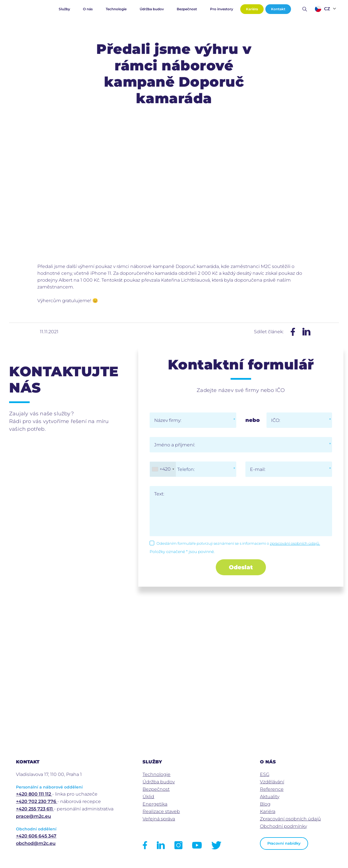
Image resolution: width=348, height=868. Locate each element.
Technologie (116, 9)
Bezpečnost (187, 9)
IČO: (276, 420)
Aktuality (270, 797)
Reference (272, 789)
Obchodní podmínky (283, 826)
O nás (88, 9)
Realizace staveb (161, 811)
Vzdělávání (272, 782)
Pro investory (222, 9)
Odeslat (241, 567)
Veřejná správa (159, 819)
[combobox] (163, 469)
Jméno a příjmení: (175, 445)
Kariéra (252, 9)
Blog (265, 804)
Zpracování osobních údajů (290, 819)
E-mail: (258, 469)
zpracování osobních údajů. (295, 543)
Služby (64, 9)
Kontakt (278, 9)
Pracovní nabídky (284, 843)
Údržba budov (152, 9)
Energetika (155, 804)
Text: (159, 494)
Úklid (148, 797)
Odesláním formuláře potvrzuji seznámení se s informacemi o (238, 543)
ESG (265, 774)
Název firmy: (168, 420)
